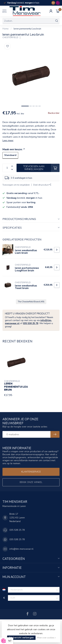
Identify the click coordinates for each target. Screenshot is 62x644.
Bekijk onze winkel (31, 482)
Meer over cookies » (46, 638)
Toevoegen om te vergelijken (16, 185)
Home (6, 29)
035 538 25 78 (31, 323)
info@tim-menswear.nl (21, 549)
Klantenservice (31, 472)
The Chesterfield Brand (31, 302)
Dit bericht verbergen (21, 638)
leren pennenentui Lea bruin (27, 29)
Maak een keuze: (13, 149)
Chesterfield (10, 38)
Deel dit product (42, 185)
